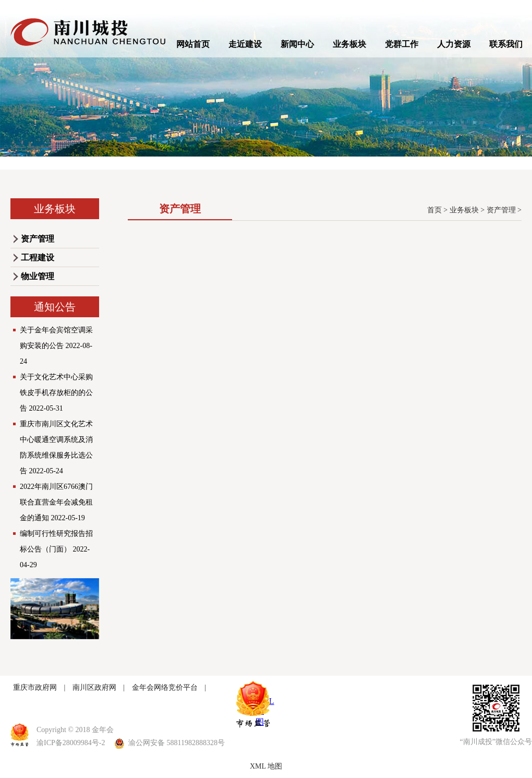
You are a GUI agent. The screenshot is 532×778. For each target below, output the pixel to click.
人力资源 (454, 44)
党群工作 (402, 44)
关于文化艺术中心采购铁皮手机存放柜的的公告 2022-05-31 (56, 393)
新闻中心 (297, 44)
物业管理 (38, 276)
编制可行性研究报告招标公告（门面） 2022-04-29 (56, 549)
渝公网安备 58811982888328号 (170, 743)
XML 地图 (266, 766)
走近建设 (245, 44)
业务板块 (349, 44)
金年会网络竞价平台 (165, 687)
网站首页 (193, 44)
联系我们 (506, 44)
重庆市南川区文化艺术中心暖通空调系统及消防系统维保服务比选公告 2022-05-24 (56, 447)
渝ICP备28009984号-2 (71, 743)
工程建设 (38, 258)
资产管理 (38, 239)
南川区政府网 (94, 687)
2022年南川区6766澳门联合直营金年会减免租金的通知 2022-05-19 (56, 502)
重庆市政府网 (35, 687)
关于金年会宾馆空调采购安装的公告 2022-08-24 (56, 346)
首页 (434, 210)
